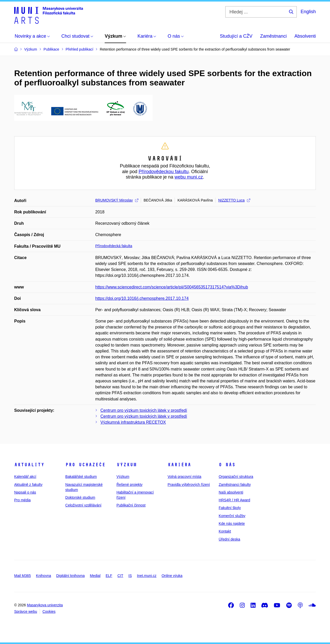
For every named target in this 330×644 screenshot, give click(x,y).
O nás (227, 465)
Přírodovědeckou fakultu (163, 172)
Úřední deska (229, 539)
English (308, 12)
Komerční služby (232, 516)
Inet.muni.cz (147, 576)
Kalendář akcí (25, 477)
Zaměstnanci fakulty (235, 485)
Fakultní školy (230, 508)
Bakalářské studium (81, 477)
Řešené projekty (130, 485)
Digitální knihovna (71, 576)
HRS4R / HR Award (234, 500)
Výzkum (127, 465)
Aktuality (29, 465)
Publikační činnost (131, 505)
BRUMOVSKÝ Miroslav (117, 200)
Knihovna (44, 576)
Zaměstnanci (273, 36)
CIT (120, 576)
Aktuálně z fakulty (28, 485)
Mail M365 (23, 576)
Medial (95, 576)
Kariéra (179, 465)
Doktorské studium (80, 497)
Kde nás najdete (232, 524)
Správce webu (26, 611)
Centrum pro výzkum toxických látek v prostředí (144, 410)
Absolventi (305, 36)
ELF (109, 576)
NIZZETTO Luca (234, 200)
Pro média (22, 500)
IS (130, 576)
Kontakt (225, 531)
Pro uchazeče (85, 465)
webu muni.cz (189, 177)
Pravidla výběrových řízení (189, 485)
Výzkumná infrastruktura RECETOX (133, 422)
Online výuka (172, 576)
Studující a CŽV (236, 36)
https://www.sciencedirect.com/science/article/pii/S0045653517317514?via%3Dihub (172, 287)
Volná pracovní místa (184, 477)
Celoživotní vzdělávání (83, 505)
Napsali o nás (25, 492)
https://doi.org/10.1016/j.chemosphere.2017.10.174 (142, 298)
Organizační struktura (236, 477)
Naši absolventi (231, 492)
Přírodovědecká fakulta (114, 246)
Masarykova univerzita (45, 605)
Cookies (49, 611)
